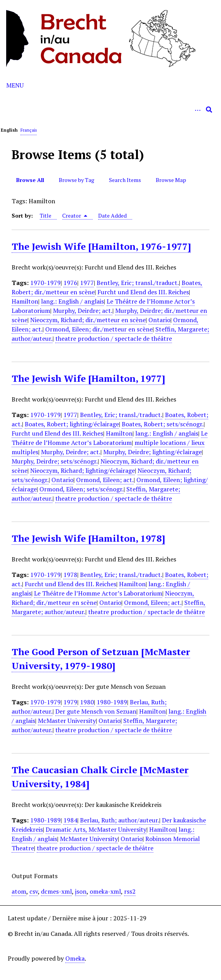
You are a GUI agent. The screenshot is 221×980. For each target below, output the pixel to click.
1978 (70, 575)
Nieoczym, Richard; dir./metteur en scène (88, 320)
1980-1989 (112, 702)
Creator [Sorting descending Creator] (75, 215)
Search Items (125, 180)
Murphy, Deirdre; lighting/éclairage (152, 452)
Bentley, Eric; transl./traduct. (138, 283)
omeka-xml (105, 891)
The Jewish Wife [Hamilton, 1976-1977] (101, 246)
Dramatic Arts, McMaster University (96, 829)
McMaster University (67, 721)
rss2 (130, 891)
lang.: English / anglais (72, 301)
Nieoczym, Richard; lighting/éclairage (82, 470)
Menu (15, 85)
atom (19, 891)
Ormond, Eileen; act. (105, 480)
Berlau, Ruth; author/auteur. (120, 820)
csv (34, 891)
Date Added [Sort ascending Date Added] (112, 215)
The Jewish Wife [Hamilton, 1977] (88, 378)
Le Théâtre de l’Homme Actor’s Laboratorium (110, 438)
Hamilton (25, 301)
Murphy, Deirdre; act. (83, 311)
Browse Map (171, 180)
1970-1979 (45, 283)
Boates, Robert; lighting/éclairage (72, 424)
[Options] (197, 110)
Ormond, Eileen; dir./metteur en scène (99, 329)
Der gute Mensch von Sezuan (96, 711)
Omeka (75, 958)
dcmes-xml (56, 891)
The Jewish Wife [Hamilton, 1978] (88, 538)
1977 (87, 283)
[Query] (110, 110)
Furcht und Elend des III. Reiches (143, 292)
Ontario (159, 320)
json (81, 891)
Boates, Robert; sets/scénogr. (163, 424)
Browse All (30, 180)
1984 (70, 820)
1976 (70, 283)
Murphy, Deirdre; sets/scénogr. (55, 461)
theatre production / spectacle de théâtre (114, 338)
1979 (70, 702)
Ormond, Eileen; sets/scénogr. (82, 489)
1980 (87, 702)
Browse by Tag (76, 180)
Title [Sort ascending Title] (46, 215)
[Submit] (209, 110)
